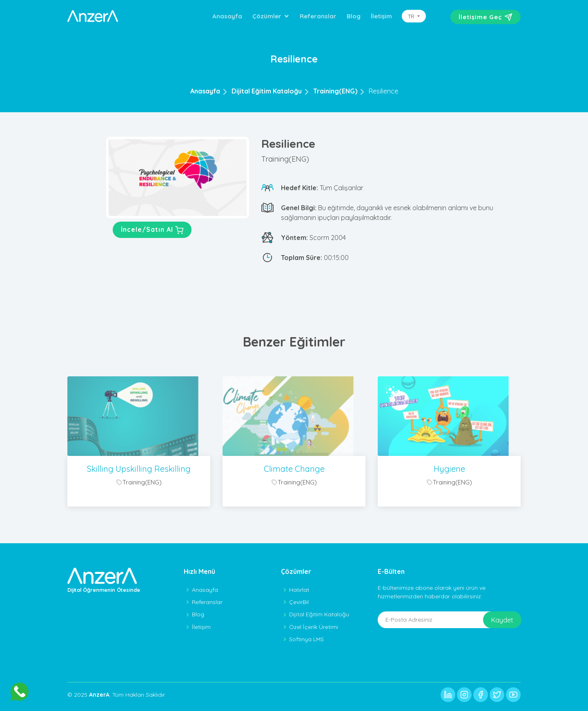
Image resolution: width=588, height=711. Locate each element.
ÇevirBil (299, 602)
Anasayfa (227, 16)
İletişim (381, 16)
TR (412, 16)
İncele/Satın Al (152, 230)
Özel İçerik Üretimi (314, 627)
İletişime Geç (486, 17)
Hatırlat (299, 590)
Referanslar (318, 16)
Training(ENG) (335, 91)
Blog (354, 16)
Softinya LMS (306, 639)
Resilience (383, 91)
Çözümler (267, 16)
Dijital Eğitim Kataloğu (267, 91)
